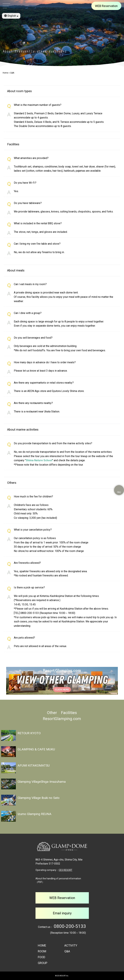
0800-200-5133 (70, 926)
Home (5, 73)
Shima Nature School (39, 460)
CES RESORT (65, 870)
